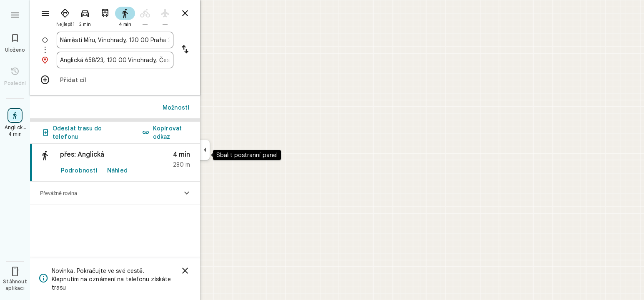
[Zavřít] (185, 271)
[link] (115, 163)
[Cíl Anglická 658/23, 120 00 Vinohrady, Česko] (115, 60)
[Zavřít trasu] (185, 13)
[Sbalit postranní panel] (205, 150)
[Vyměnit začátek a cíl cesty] (185, 50)
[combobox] (115, 40)
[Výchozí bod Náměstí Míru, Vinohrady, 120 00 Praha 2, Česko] (115, 40)
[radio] (65, 16)
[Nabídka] (15, 14)
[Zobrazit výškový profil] (187, 193)
